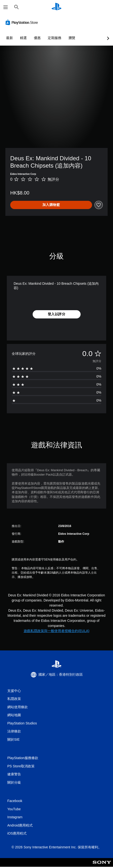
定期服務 (55, 38)
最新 (9, 38)
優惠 (37, 38)
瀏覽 (72, 38)
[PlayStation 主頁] (56, 7)
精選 (23, 38)
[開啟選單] (6, 7)
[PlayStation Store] (23, 22)
